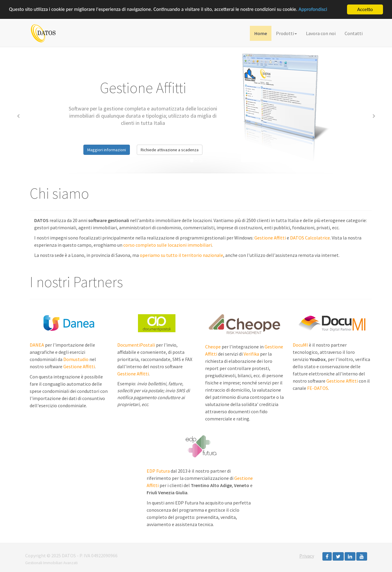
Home (261, 33)
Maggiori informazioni (107, 150)
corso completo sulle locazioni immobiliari (168, 245)
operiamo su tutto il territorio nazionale (181, 255)
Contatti (354, 33)
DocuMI (300, 345)
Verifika (251, 354)
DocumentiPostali (136, 345)
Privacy (307, 556)
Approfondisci (314, 10)
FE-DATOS (318, 388)
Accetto (365, 9)
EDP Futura (158, 471)
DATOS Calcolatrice (310, 238)
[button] (18, 115)
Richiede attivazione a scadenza (170, 150)
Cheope (213, 347)
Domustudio (76, 359)
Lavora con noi (321, 33)
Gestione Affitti (270, 238)
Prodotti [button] (286, 33)
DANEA (37, 345)
